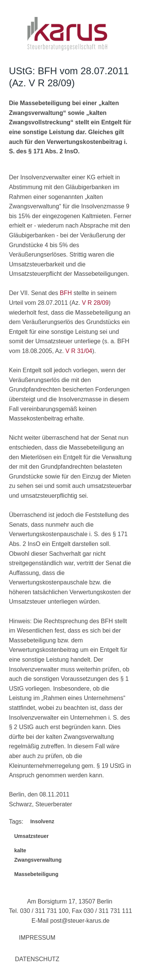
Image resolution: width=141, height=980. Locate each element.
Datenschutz (37, 959)
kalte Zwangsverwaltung (38, 855)
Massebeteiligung (36, 874)
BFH (66, 293)
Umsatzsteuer (32, 836)
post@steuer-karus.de (80, 921)
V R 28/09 (95, 303)
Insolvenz (42, 821)
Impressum (37, 938)
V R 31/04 (79, 351)
